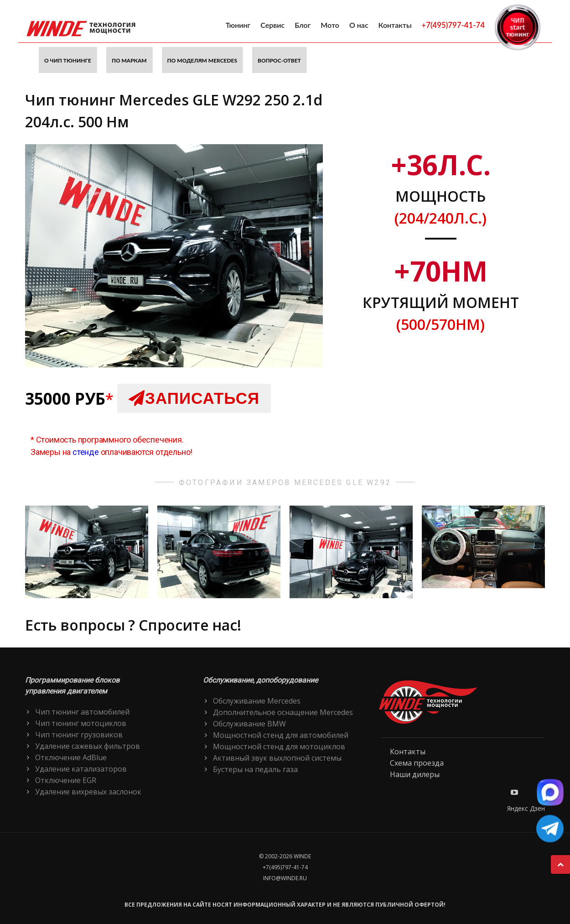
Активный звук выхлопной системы (277, 758)
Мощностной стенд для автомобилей (281, 735)
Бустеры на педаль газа (255, 769)
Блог (303, 25)
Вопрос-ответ (279, 60)
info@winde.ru (285, 878)
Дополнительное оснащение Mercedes (283, 712)
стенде (86, 452)
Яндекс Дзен (526, 808)
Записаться (194, 398)
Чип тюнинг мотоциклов (81, 723)
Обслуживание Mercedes (257, 701)
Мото (330, 25)
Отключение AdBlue (71, 757)
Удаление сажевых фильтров (88, 746)
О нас (359, 25)
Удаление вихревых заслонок (88, 792)
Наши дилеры (415, 774)
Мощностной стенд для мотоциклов (279, 747)
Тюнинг (238, 25)
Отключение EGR (66, 780)
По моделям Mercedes (202, 60)
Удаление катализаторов (81, 769)
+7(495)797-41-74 (453, 25)
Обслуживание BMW (249, 724)
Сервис (272, 25)
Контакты (395, 25)
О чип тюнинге (68, 60)
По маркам (129, 60)
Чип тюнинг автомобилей (82, 712)
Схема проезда (417, 763)
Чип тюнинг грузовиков (79, 735)
